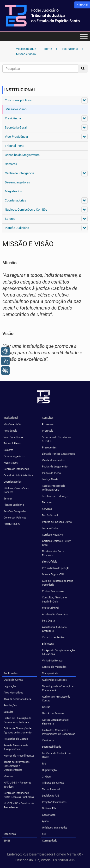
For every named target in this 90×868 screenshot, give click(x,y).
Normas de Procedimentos (19, 755)
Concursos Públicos (15, 517)
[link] (82, 5)
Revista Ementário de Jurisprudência (16, 747)
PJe (44, 763)
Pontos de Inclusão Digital (57, 522)
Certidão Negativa (52, 534)
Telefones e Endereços (55, 496)
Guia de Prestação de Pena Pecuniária (57, 583)
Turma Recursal (51, 789)
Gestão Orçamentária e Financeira (55, 722)
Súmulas (8, 712)
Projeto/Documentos (54, 802)
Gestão (46, 707)
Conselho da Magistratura (22, 155)
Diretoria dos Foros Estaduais (53, 553)
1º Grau (46, 776)
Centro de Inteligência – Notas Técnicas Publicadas (19, 795)
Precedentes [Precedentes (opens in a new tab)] (49, 447)
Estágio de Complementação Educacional (58, 652)
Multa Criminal (51, 608)
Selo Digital (49, 620)
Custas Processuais (53, 591)
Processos (48, 424)
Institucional (11, 418)
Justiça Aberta (50, 479)
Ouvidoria (48, 740)
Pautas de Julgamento (55, 466)
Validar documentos (53, 460)
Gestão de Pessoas (53, 713)
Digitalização (49, 770)
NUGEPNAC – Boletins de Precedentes (19, 805)
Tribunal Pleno (15, 146)
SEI (44, 834)
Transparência (50, 673)
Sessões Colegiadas (15, 511)
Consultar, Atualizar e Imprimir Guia (54, 599)
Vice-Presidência (16, 137)
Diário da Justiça (13, 680)
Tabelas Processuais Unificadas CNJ (54, 488)
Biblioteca (48, 644)
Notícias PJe (49, 808)
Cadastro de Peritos (53, 637)
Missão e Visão (16, 109)
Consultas (48, 418)
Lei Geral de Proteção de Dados (56, 755)
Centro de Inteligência (20, 173)
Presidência (13, 118)
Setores (10, 219)
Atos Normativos (13, 692)
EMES (7, 840)
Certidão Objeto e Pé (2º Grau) (56, 543)
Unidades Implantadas (55, 827)
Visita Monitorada (52, 660)
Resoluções (10, 705)
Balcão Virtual (50, 515)
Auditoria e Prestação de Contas (56, 699)
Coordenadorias (15, 200)
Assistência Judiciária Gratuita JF (54, 629)
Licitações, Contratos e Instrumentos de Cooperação (59, 732)
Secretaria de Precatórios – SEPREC (58, 439)
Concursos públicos (18, 100)
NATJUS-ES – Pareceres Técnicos (17, 784)
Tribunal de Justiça (53, 783)
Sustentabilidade (52, 747)
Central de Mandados (54, 667)
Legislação (10, 686)
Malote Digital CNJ (53, 574)
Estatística (10, 834)
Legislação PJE (50, 795)
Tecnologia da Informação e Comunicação (58, 688)
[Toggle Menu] (84, 36)
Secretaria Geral (16, 127)
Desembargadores (17, 182)
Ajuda (45, 821)
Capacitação (49, 815)
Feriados (47, 502)
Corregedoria (50, 840)
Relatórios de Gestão (16, 739)
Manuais (8, 776)
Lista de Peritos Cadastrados (58, 454)
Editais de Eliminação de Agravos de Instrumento (18, 730)
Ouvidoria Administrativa (18, 475)
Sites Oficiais (50, 561)
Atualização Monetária (55, 614)
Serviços (47, 509)
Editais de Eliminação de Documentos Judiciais (18, 720)
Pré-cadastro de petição (56, 568)
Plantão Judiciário (17, 228)
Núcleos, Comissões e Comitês (26, 210)
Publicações (11, 673)
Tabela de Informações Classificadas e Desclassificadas (17, 766)
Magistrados (13, 191)
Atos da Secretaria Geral (18, 699)
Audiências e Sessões (54, 680)
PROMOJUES (12, 524)
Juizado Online (51, 528)
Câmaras (11, 164)
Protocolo (48, 431)
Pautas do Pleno (51, 473)
